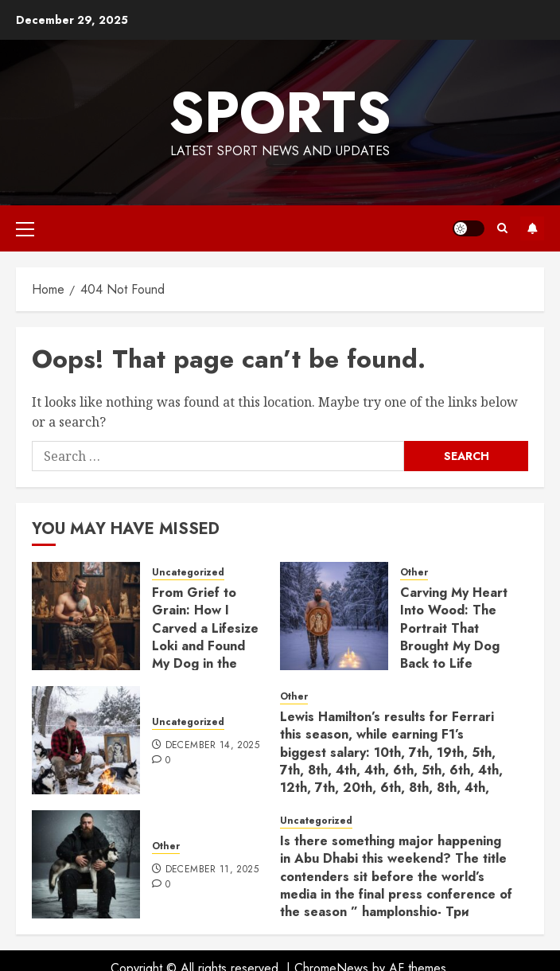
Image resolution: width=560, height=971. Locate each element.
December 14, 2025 (212, 746)
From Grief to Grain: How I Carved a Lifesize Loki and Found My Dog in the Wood (205, 637)
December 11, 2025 (212, 870)
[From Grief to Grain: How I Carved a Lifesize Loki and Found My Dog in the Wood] (86, 616)
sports (280, 112)
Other (414, 573)
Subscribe (532, 228)
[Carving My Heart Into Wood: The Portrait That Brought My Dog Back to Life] (334, 616)
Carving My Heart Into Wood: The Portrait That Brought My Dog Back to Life (454, 628)
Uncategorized (188, 573)
